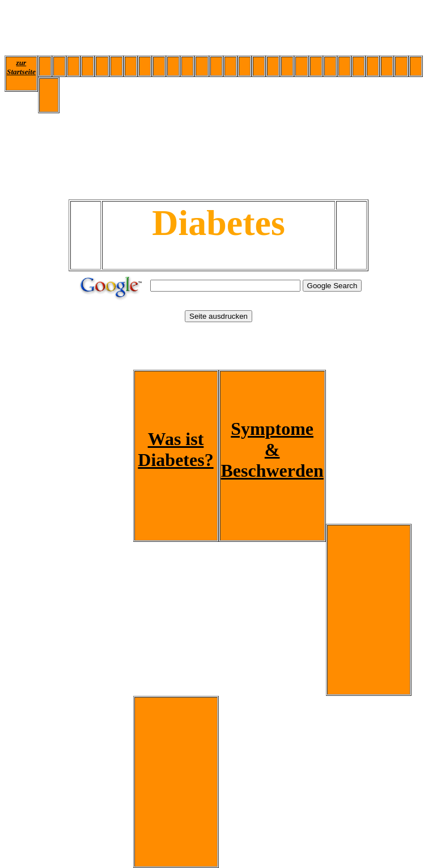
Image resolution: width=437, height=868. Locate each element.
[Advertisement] (211, 30)
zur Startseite (21, 67)
